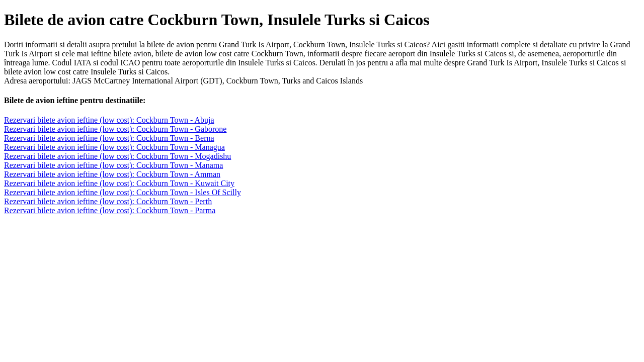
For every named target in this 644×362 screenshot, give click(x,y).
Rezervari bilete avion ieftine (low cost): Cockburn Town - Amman (112, 174)
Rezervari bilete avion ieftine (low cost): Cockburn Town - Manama (113, 165)
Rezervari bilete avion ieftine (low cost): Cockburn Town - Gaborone (115, 129)
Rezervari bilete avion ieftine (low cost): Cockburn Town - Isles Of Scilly (123, 192)
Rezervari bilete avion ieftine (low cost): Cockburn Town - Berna (109, 138)
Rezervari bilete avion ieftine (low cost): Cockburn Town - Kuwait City (119, 183)
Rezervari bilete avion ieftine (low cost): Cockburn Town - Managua (114, 147)
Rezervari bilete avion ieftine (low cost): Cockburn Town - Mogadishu (117, 156)
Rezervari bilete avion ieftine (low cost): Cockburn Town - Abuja (109, 120)
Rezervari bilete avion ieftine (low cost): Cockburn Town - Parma (110, 210)
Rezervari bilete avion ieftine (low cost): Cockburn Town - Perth (108, 201)
